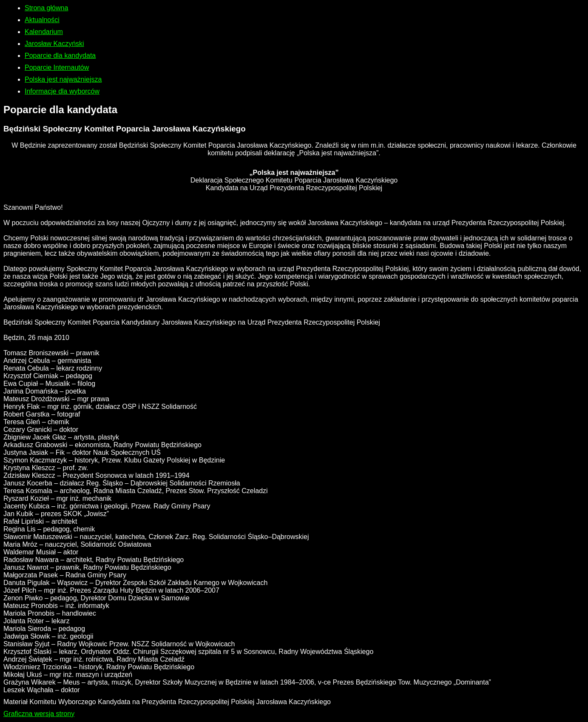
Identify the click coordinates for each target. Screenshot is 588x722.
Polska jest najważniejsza (63, 79)
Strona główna (46, 8)
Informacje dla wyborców (62, 91)
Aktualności (42, 20)
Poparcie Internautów (57, 67)
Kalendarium (44, 32)
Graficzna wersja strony (39, 714)
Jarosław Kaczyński (54, 44)
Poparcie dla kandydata (60, 56)
